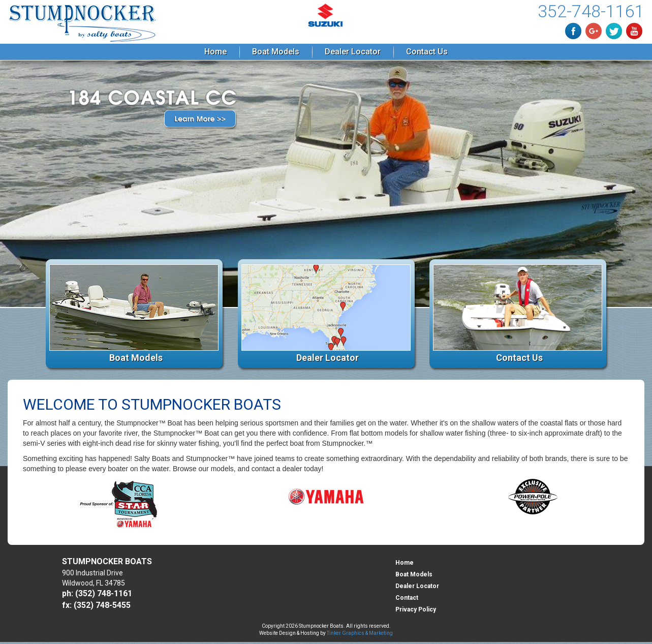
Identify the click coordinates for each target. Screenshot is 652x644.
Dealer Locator (353, 52)
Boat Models (276, 52)
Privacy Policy (416, 609)
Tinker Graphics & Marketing (360, 633)
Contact (407, 598)
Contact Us (427, 52)
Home (215, 52)
